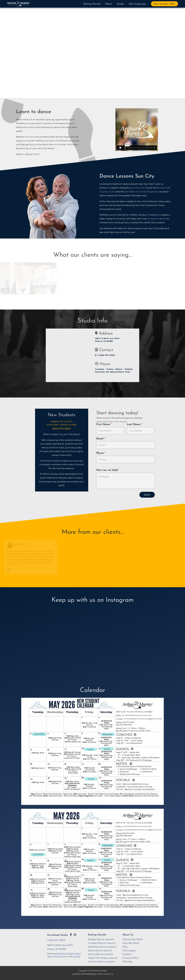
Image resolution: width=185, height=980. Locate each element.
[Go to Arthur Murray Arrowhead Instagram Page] (75, 935)
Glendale (70, 953)
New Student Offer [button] (165, 4)
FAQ (125, 947)
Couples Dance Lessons (102, 943)
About (109, 4)
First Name (104, 424)
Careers (127, 954)
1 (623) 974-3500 (105, 355)
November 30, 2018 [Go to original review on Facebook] (24, 547)
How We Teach (131, 943)
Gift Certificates (137, 4)
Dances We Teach (133, 939)
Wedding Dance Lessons (102, 947)
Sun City (64, 956)
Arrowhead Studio (58, 935)
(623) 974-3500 (62, 429)
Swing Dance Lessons (100, 954)
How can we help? (107, 470)
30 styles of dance (157, 219)
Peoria (56, 956)
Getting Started (92, 4)
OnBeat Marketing (105, 974)
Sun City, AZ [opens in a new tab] (136, 188)
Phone (101, 453)
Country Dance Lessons (102, 962)
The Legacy (129, 950)
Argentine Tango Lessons (103, 958)
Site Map (127, 962)
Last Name (134, 424)
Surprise (76, 956)
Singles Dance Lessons (101, 939)
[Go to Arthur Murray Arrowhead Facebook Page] (71, 935)
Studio (120, 4)
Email (100, 439)
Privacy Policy (130, 958)
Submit (147, 495)
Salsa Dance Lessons (100, 950)
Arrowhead (60, 953)
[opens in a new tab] (92, 753)
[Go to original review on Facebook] (33, 570)
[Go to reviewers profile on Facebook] (12, 545)
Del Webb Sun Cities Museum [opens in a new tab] (141, 192)
